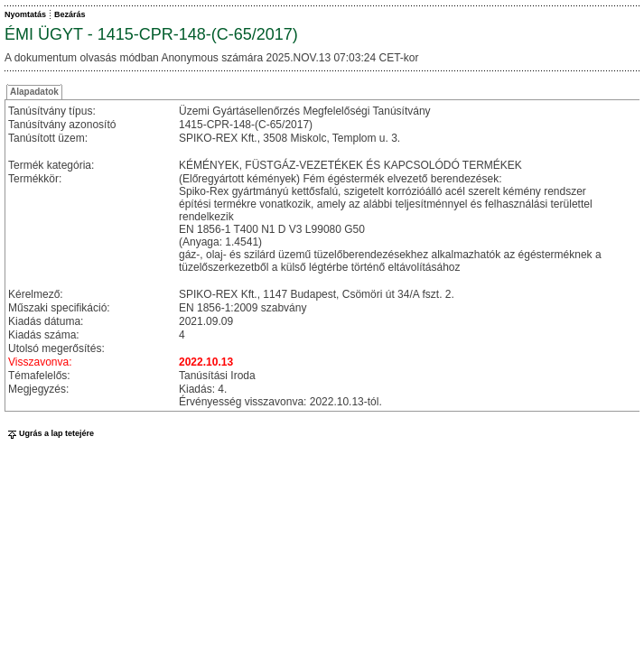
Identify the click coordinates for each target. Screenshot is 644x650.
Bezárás (70, 14)
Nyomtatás (25, 14)
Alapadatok (34, 92)
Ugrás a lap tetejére (49, 433)
